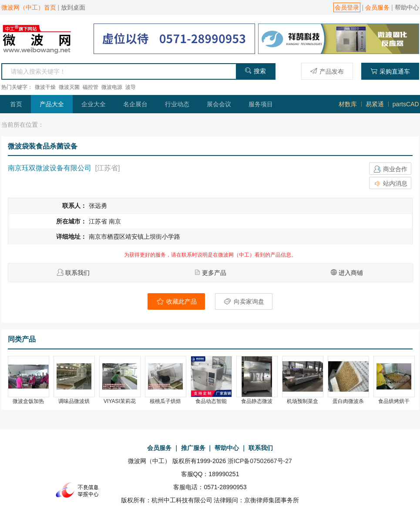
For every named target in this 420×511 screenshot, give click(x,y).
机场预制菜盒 (302, 401)
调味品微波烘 (74, 401)
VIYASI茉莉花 (120, 401)
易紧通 (375, 104)
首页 (16, 104)
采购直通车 (390, 71)
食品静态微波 (257, 401)
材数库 (348, 104)
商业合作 (390, 169)
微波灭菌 (69, 87)
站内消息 (390, 183)
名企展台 (135, 104)
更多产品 (214, 273)
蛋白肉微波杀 (348, 401)
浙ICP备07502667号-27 (260, 461)
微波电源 (112, 87)
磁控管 (91, 87)
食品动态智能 (211, 401)
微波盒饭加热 (28, 401)
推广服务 (193, 448)
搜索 (255, 71)
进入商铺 (351, 273)
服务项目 (261, 104)
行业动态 (177, 104)
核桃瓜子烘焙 (165, 401)
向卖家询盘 (244, 301)
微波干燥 (45, 87)
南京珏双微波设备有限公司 (50, 168)
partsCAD (406, 104)
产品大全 (52, 104)
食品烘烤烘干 (394, 401)
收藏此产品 (176, 301)
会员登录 (347, 7)
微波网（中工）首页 (29, 7)
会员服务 (377, 7)
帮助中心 (407, 7)
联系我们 (77, 273)
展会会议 (219, 104)
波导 (131, 87)
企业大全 (94, 104)
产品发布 (327, 71)
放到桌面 (73, 7)
